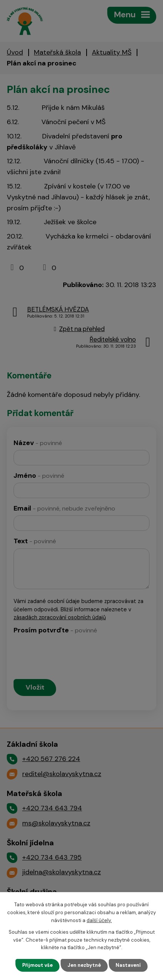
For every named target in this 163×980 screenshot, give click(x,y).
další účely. (99, 920)
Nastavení (128, 965)
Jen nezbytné (84, 965)
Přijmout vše (37, 965)
